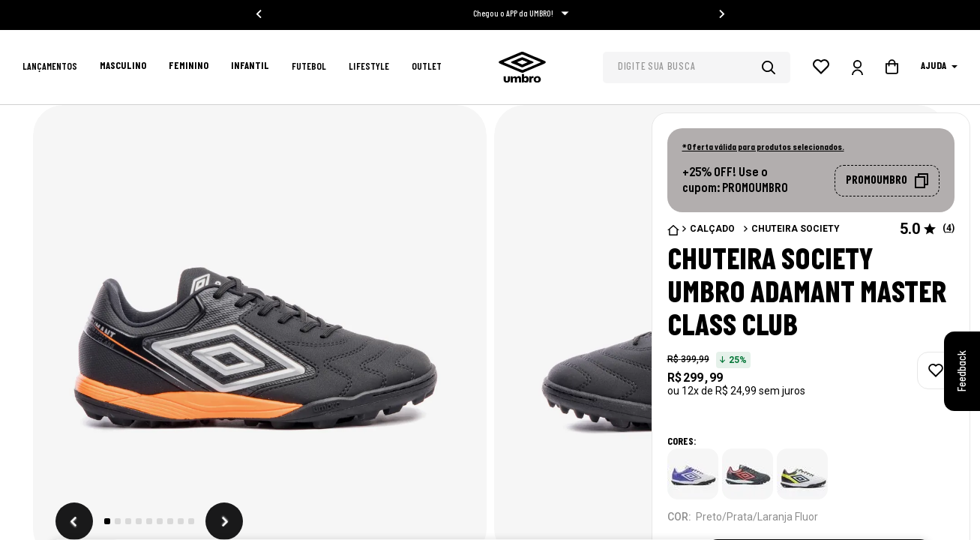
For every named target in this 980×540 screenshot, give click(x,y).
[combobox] (697, 67)
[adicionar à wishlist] (936, 370)
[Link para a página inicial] (673, 230)
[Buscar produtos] (776, 67)
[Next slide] (721, 14)
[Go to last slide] (259, 14)
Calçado (712, 229)
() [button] (949, 229)
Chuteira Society (796, 229)
